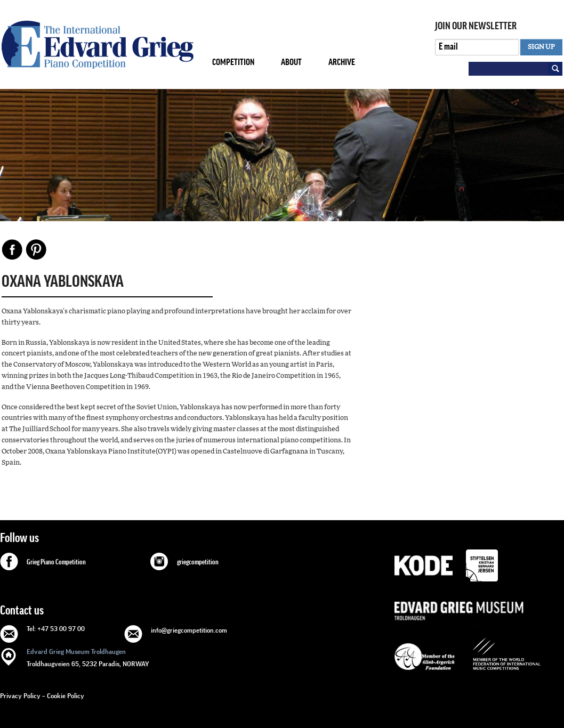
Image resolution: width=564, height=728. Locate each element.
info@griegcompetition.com (189, 630)
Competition (233, 62)
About (291, 62)
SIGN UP (541, 47)
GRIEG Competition (98, 45)
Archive (342, 62)
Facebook (12, 249)
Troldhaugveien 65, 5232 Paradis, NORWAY (88, 657)
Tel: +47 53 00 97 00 (56, 629)
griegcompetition (198, 562)
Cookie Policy (66, 696)
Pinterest (36, 249)
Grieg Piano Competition (56, 562)
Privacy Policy (20, 696)
